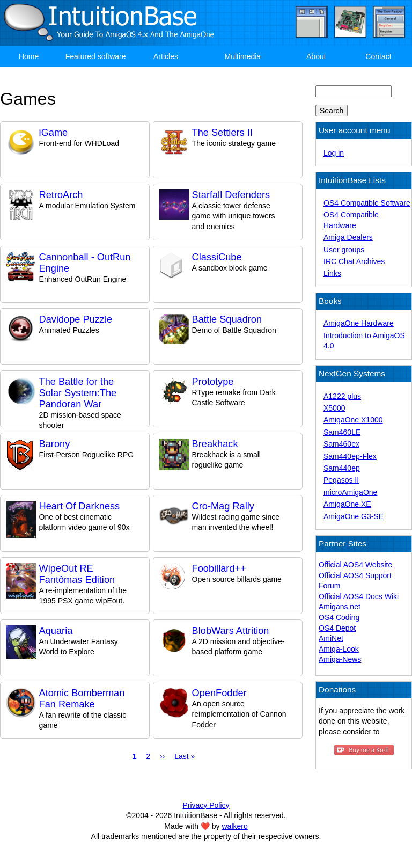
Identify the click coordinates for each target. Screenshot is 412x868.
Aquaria (56, 631)
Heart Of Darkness (80, 506)
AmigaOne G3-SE (354, 516)
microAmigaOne (350, 492)
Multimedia (242, 56)
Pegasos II (341, 480)
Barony (55, 444)
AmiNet (331, 638)
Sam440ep (342, 468)
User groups (344, 250)
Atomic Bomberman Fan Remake (82, 699)
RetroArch (61, 195)
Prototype (213, 382)
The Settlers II (222, 133)
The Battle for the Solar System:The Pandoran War (78, 393)
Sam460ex (341, 444)
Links (332, 273)
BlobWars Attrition (231, 631)
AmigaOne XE (347, 504)
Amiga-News (340, 659)
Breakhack (215, 444)
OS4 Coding (339, 617)
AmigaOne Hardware (359, 323)
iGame (54, 133)
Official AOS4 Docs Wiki (359, 596)
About (316, 56)
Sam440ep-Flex (350, 456)
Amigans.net (340, 607)
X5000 (334, 408)
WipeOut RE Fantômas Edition (77, 574)
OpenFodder (219, 693)
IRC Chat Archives (354, 261)
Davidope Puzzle (76, 319)
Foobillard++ (219, 568)
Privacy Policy (206, 805)
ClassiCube (217, 257)
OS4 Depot (337, 628)
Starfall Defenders (231, 195)
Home (29, 56)
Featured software (96, 56)
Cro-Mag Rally (223, 506)
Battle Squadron (227, 319)
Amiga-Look (339, 649)
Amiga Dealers (348, 237)
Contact (378, 56)
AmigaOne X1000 (353, 420)
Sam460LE (342, 432)
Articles (166, 56)
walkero (235, 826)
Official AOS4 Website (355, 565)
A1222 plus (342, 396)
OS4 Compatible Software (367, 203)
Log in (334, 153)
